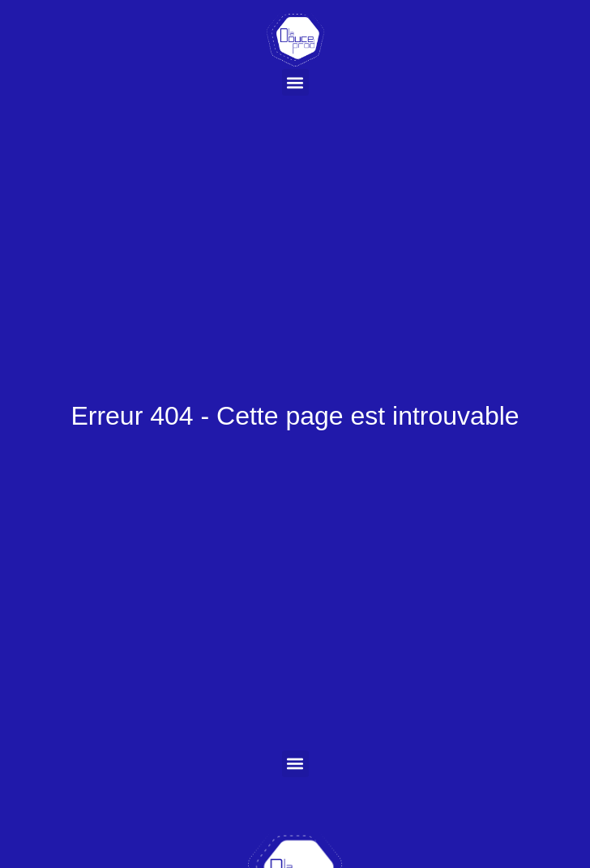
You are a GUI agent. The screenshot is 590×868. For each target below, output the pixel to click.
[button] (295, 82)
